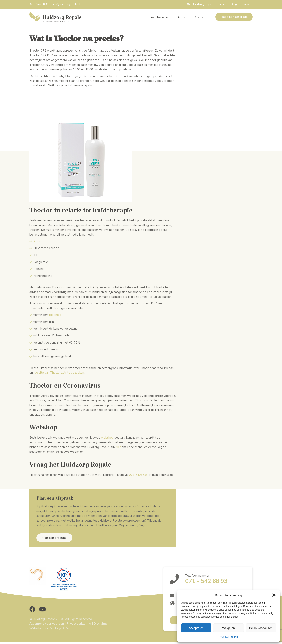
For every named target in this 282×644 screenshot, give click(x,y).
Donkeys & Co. (60, 628)
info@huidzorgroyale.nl (66, 4)
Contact (201, 17)
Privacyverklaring (229, 637)
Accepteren (196, 628)
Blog (234, 4)
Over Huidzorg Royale (200, 4)
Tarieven (222, 4)
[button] (274, 595)
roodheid (55, 315)
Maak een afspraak (234, 17)
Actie (181, 17)
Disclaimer (101, 624)
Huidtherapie (158, 17)
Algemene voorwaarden (47, 624)
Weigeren (229, 628)
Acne (37, 241)
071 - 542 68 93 (39, 4)
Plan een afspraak (54, 538)
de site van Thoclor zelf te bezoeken (59, 373)
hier (118, 447)
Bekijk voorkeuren (261, 628)
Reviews (246, 4)
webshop (107, 438)
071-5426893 (138, 475)
